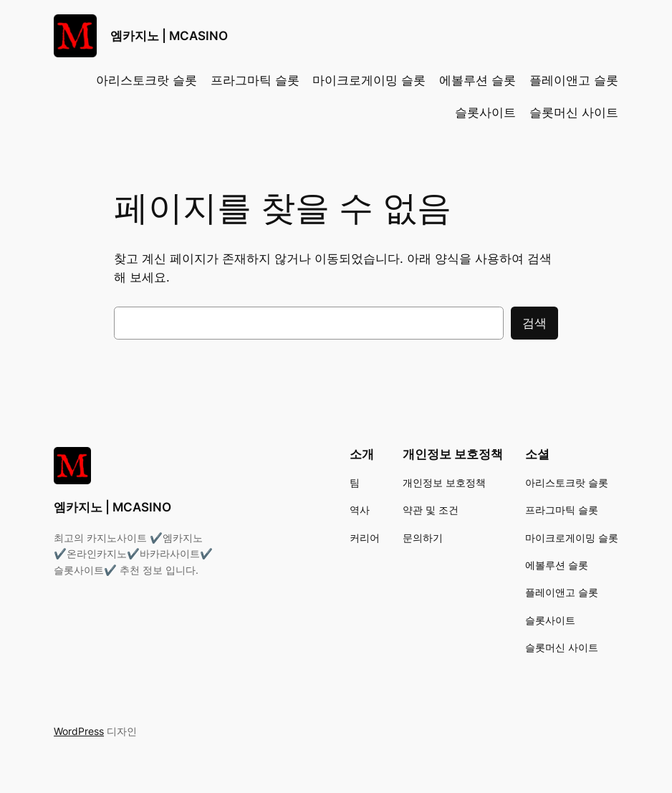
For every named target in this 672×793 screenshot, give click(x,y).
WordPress (79, 731)
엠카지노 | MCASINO (169, 35)
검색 (534, 323)
